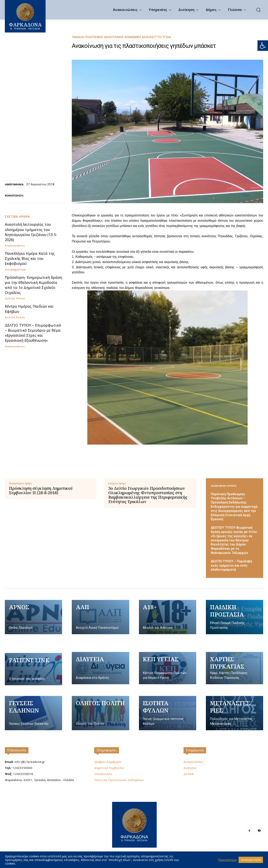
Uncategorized (15, 270)
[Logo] (135, 824)
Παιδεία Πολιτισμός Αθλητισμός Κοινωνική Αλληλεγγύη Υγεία (121, 37)
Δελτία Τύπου (15, 298)
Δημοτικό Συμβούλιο (109, 768)
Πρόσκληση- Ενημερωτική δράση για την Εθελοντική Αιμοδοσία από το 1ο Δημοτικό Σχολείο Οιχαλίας (33, 285)
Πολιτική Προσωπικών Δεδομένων (119, 780)
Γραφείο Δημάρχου (108, 762)
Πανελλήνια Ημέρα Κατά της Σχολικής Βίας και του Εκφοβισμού (30, 258)
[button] (263, 46)
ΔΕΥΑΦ (189, 774)
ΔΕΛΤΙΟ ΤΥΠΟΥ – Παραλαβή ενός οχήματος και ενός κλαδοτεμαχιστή (231, 566)
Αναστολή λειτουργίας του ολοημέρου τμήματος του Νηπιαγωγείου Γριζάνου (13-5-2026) (31, 232)
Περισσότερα (227, 860)
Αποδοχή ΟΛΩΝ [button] (251, 860)
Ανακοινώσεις (15, 246)
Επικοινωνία (17, 750)
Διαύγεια (190, 768)
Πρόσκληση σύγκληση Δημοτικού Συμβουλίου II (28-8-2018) (41, 491)
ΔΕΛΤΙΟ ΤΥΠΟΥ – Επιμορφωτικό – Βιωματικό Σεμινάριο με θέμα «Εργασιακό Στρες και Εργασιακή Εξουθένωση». (33, 333)
